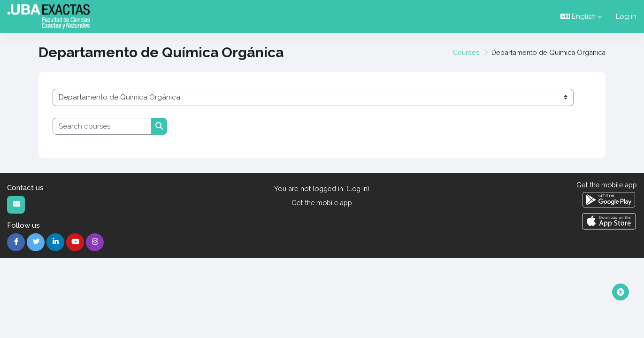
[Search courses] (102, 127)
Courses (459, 53)
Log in (626, 16)
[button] (581, 16)
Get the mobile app (322, 203)
